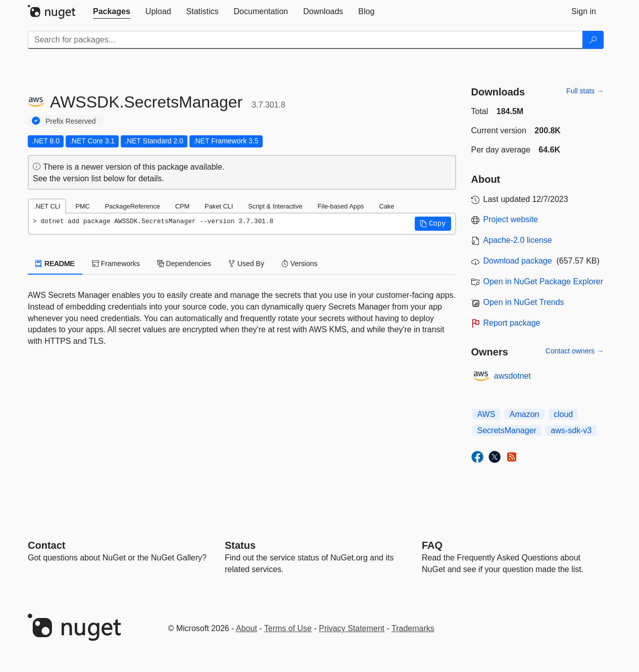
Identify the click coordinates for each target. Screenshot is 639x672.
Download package (518, 261)
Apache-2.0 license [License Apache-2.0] (518, 240)
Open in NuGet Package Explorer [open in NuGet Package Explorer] (543, 281)
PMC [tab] (82, 206)
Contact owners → (575, 351)
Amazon (525, 414)
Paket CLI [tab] (219, 206)
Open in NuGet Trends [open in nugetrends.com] (524, 302)
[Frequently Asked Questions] (432, 545)
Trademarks (413, 628)
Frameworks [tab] (116, 264)
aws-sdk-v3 (571, 430)
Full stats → (585, 91)
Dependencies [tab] (184, 264)
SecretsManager (507, 430)
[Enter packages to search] (305, 40)
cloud (563, 414)
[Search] (593, 40)
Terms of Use (288, 628)
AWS (486, 414)
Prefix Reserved (71, 121)
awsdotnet (512, 376)
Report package (512, 323)
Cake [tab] (386, 206)
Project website (511, 219)
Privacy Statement (352, 628)
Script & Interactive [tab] (275, 206)
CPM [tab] (182, 206)
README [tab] (55, 264)
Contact (46, 545)
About (247, 628)
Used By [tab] (246, 264)
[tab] (112, 12)
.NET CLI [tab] (47, 206)
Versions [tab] (300, 264)
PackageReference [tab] (133, 206)
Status (240, 545)
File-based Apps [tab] (341, 206)
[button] (433, 224)
